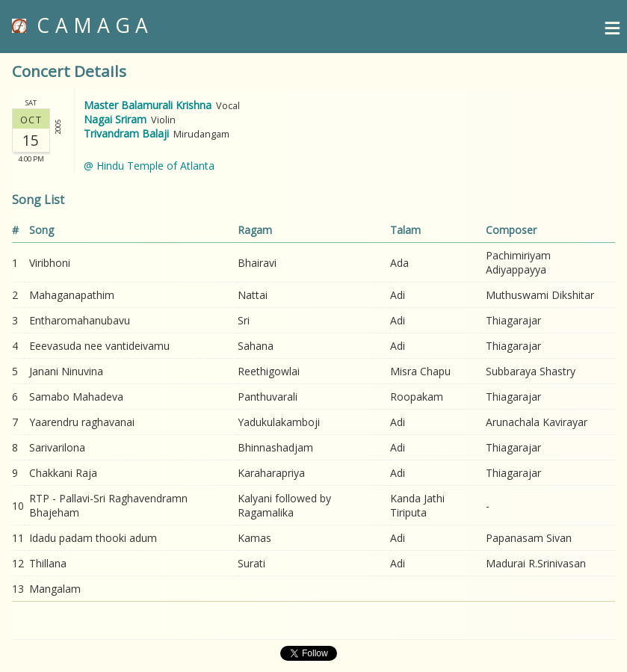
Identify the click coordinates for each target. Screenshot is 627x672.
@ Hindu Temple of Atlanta (149, 166)
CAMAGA (83, 25)
